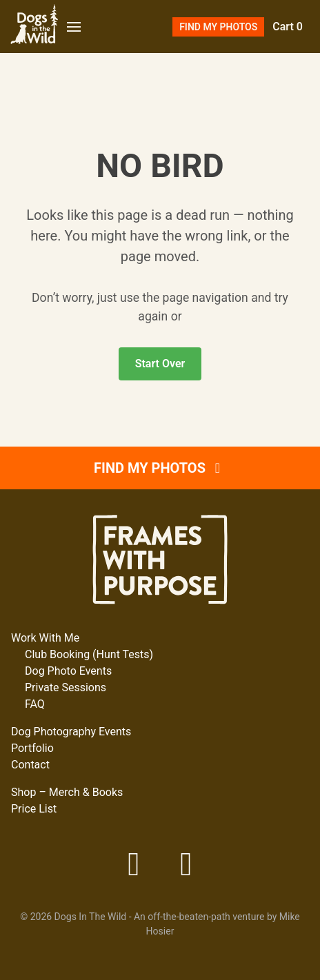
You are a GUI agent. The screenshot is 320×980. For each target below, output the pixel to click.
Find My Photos (218, 27)
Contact (30, 765)
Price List (34, 809)
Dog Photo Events (68, 671)
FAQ (35, 704)
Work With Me (45, 638)
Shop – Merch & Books (67, 792)
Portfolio (32, 748)
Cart (288, 27)
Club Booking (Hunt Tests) (89, 654)
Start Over (160, 364)
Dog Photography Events (71, 732)
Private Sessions (66, 687)
